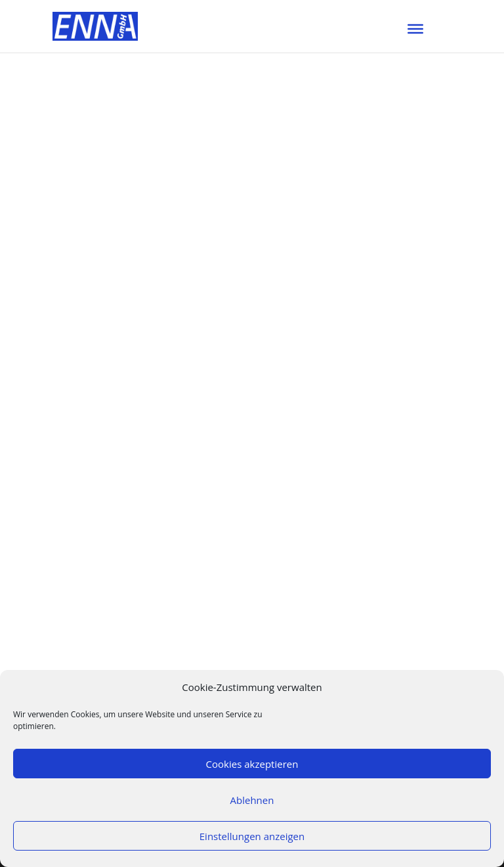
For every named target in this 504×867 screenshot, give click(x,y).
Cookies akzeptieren (252, 764)
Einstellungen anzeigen (252, 836)
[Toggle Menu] (415, 29)
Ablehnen (252, 800)
